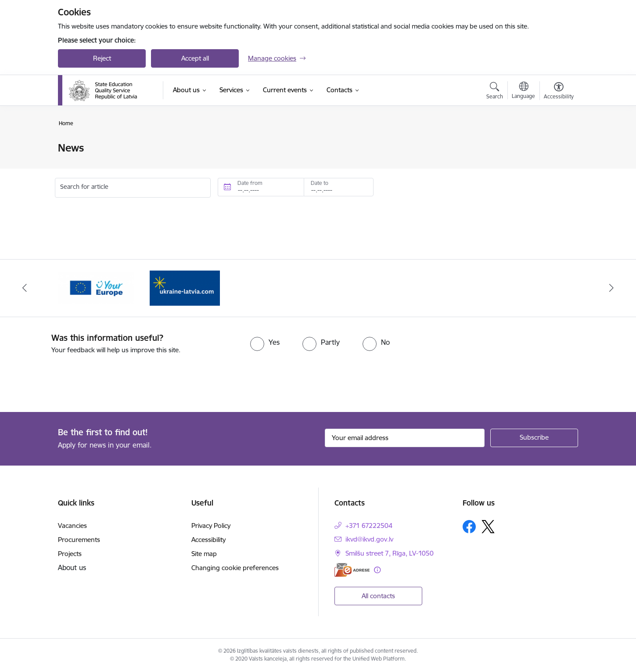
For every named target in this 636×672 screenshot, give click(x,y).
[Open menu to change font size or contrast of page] (559, 92)
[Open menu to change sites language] (523, 91)
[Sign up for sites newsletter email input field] (405, 438)
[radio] (265, 342)
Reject (102, 58)
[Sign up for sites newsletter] (534, 438)
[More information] (377, 570)
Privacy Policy (211, 526)
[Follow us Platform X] (488, 527)
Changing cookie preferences (235, 568)
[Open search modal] (495, 92)
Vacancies (72, 526)
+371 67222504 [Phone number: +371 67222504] (369, 526)
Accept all (195, 58)
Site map (204, 554)
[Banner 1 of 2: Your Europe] (96, 287)
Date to (320, 183)
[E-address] (352, 570)
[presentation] (73, 379)
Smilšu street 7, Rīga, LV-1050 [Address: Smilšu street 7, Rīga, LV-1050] (390, 553)
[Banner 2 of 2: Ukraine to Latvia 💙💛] (185, 287)
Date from (250, 183)
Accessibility (208, 540)
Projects (70, 554)
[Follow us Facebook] (469, 527)
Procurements (79, 540)
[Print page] (557, 144)
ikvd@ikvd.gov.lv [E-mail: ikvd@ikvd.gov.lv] (369, 539)
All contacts (378, 596)
